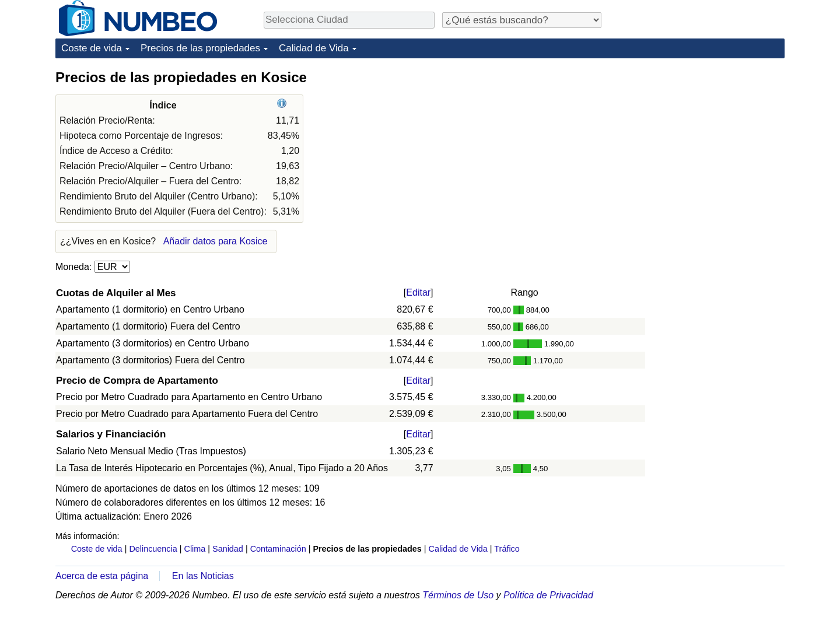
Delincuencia (153, 549)
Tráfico (507, 549)
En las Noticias (203, 576)
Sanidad (228, 549)
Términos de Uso (458, 595)
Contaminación (278, 549)
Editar (418, 292)
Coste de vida (92, 48)
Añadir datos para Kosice (216, 241)
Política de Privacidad (548, 595)
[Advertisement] (697, 141)
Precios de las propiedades (200, 48)
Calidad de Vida (314, 48)
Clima (195, 549)
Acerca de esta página (102, 576)
